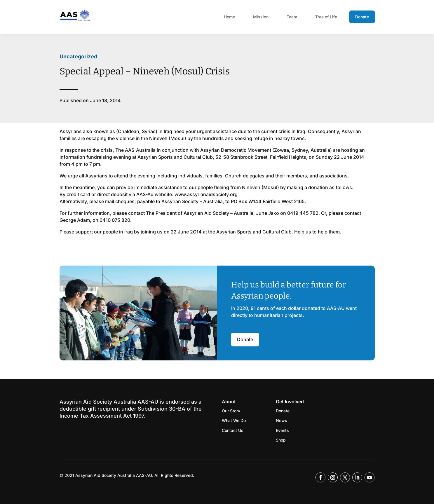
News (282, 420)
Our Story (231, 411)
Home (229, 17)
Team (292, 17)
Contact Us (233, 430)
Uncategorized (78, 56)
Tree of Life (326, 17)
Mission (261, 17)
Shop (281, 440)
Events (282, 430)
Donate (362, 17)
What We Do (234, 420)
